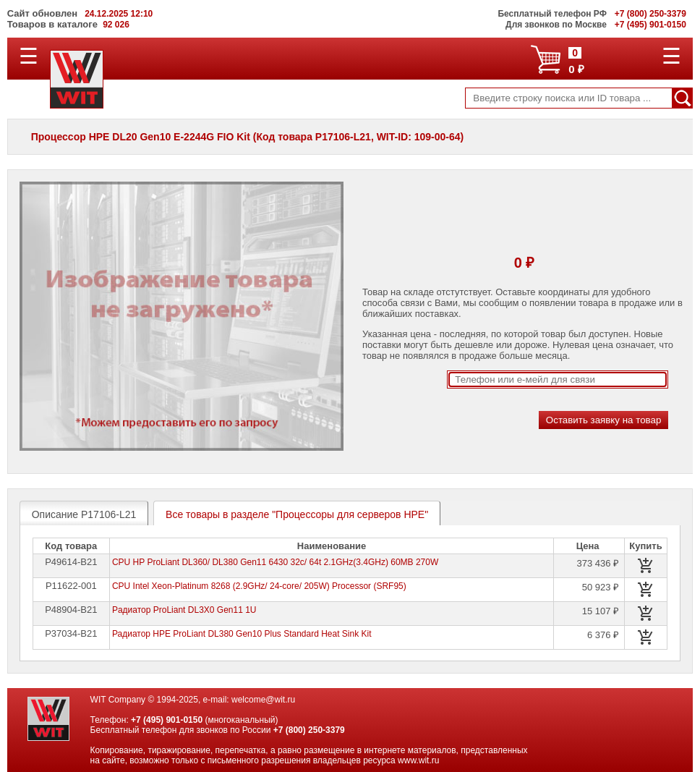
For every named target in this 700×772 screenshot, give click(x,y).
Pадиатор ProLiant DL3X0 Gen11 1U (184, 610)
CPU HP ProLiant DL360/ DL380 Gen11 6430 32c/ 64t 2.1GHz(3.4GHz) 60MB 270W (275, 562)
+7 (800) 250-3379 (309, 730)
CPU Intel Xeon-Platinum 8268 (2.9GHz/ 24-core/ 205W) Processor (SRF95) (259, 586)
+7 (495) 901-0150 (167, 720)
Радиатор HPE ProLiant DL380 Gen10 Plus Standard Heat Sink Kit (242, 634)
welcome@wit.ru (263, 700)
